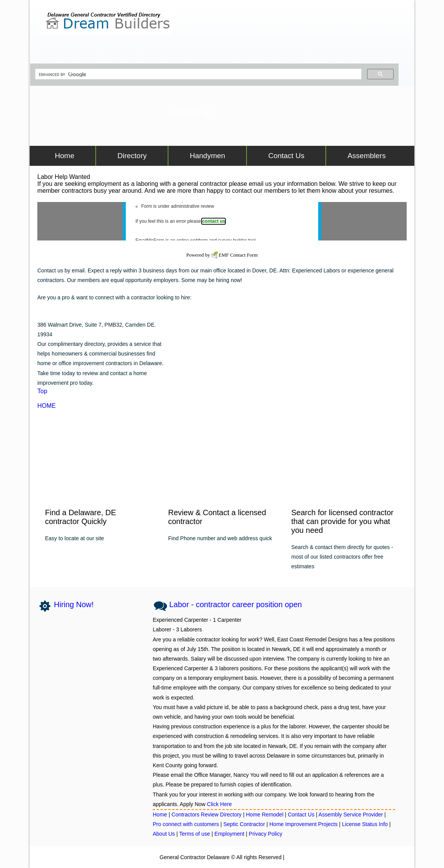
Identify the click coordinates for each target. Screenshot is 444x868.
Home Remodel (265, 815)
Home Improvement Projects (303, 824)
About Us (164, 834)
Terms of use (195, 834)
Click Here (219, 804)
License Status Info (365, 824)
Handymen (207, 156)
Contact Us (286, 156)
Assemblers (366, 156)
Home (63, 156)
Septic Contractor (245, 824)
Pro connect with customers (186, 824)
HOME (47, 406)
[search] (198, 75)
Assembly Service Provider (351, 815)
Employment (229, 834)
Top (42, 391)
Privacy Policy (266, 834)
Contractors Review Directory (207, 815)
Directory (132, 156)
